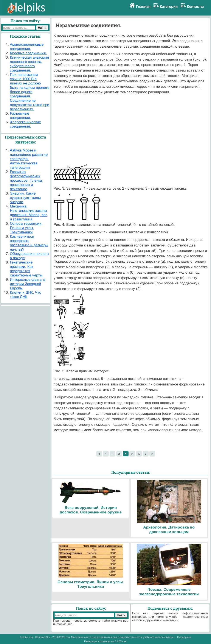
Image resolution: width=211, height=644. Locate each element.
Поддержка (184, 637)
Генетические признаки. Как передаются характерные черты (26, 269)
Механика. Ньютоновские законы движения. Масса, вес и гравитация (29, 213)
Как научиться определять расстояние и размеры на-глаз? (29, 243)
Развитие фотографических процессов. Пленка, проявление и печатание (26, 180)
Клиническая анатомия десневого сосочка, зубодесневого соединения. (29, 64)
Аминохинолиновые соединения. (27, 47)
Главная (143, 7)
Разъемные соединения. (20, 116)
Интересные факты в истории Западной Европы (28, 284)
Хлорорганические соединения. (25, 124)
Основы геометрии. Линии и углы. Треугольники (26, 228)
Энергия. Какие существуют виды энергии (25, 198)
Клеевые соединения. (28, 53)
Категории (169, 7)
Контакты (195, 7)
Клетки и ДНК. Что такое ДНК (26, 295)
